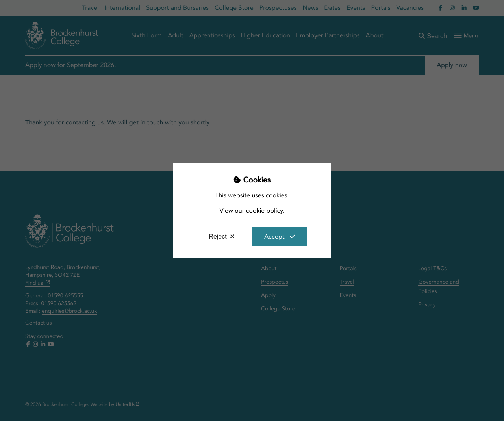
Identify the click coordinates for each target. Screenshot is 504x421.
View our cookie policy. (252, 210)
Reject (218, 236)
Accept (274, 236)
